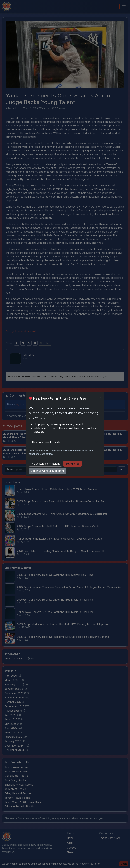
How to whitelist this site (46, 442)
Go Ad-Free (72, 464)
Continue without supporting (48, 471)
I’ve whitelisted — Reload (45, 464)
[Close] (100, 398)
